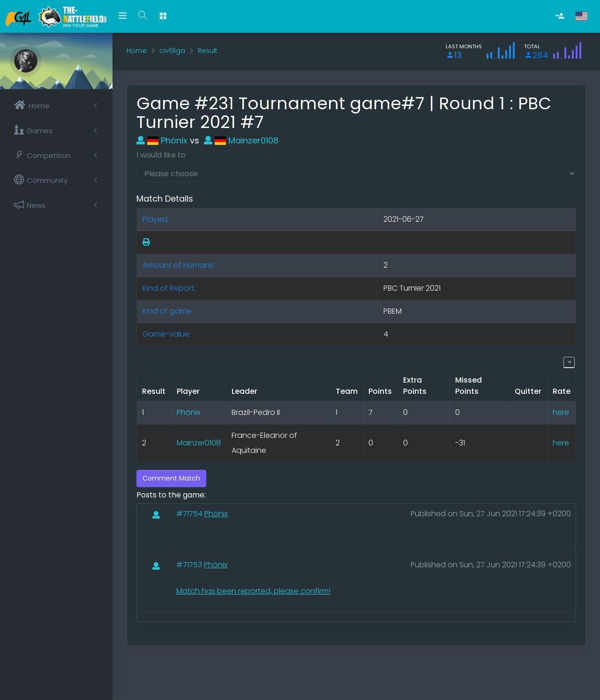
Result (208, 51)
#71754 (190, 514)
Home (137, 51)
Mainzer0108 (241, 140)
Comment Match (171, 478)
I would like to (161, 155)
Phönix (162, 140)
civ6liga (172, 51)
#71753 (190, 565)
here (561, 412)
